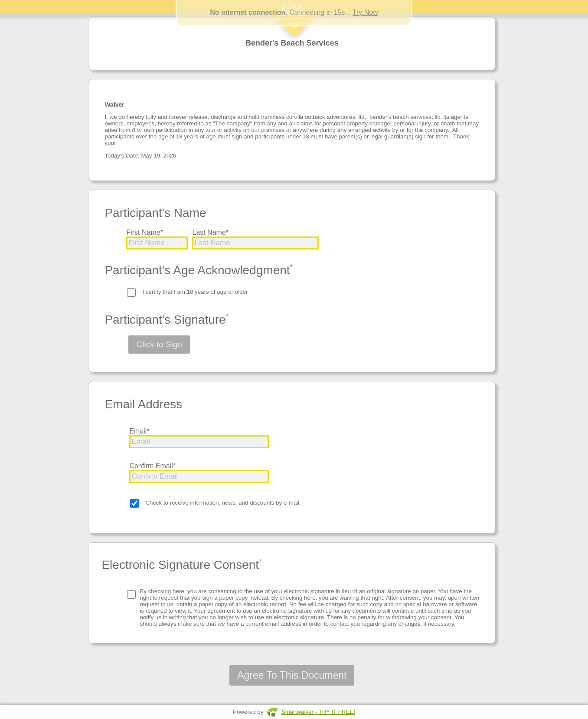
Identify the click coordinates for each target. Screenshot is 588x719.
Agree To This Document (292, 675)
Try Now (365, 12)
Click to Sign (159, 344)
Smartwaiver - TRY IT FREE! (318, 712)
